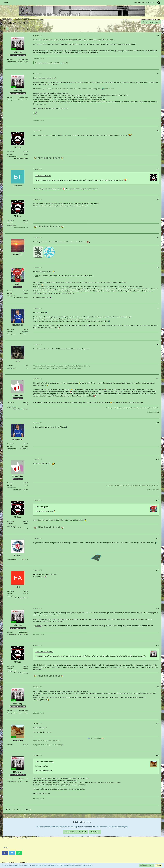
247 (24, 29)
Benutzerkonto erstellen (75, 832)
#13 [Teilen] (158, 500)
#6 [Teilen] (158, 238)
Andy (37, 276)
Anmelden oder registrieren (144, 3)
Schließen (158, 865)
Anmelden (95, 832)
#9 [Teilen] (158, 345)
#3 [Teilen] (158, 131)
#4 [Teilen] (158, 169)
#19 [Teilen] (158, 724)
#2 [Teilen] (158, 74)
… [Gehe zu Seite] (21, 29)
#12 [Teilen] (158, 459)
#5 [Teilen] (158, 199)
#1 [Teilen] (158, 35)
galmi (37, 613)
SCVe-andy (53, 63)
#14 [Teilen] (158, 539)
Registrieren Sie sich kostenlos (85, 827)
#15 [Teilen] (158, 570)
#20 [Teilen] (158, 755)
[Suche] (159, 3)
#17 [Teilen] (158, 645)
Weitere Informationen (147, 865)
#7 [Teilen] (158, 267)
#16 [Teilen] (158, 608)
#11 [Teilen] (158, 423)
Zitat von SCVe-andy (44, 652)
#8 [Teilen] (158, 308)
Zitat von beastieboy (44, 762)
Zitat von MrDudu (43, 176)
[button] (5, 853)
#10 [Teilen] (158, 379)
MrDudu (38, 626)
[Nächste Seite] (28, 29)
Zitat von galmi (42, 507)
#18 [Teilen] (158, 687)
